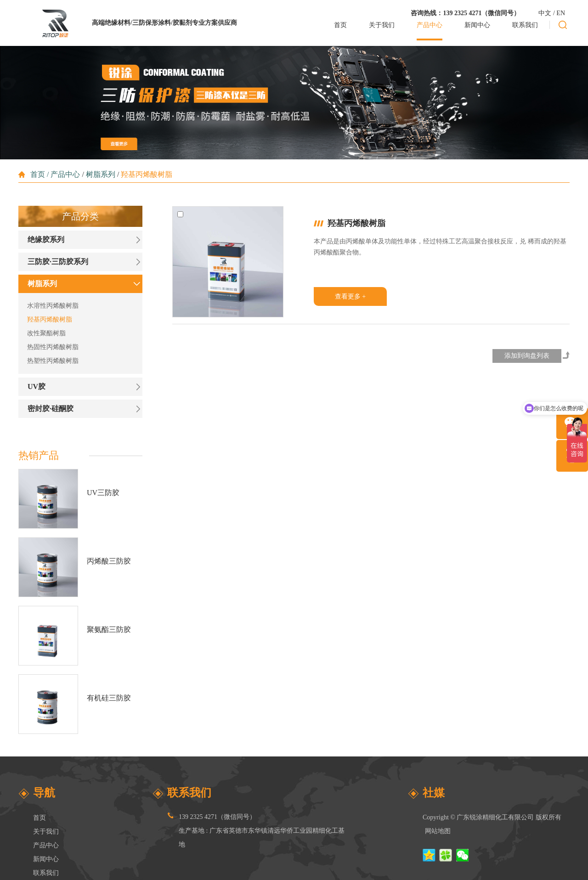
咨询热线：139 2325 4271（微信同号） (465, 13)
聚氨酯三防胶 (109, 629)
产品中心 (65, 174)
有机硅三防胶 (109, 698)
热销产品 (39, 455)
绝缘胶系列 (46, 240)
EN (561, 13)
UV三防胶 (103, 493)
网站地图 (438, 831)
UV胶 (37, 386)
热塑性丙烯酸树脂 (53, 361)
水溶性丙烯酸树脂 (53, 306)
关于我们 (46, 832)
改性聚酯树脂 (46, 333)
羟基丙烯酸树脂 (147, 174)
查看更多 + (350, 296)
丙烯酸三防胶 (109, 561)
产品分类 (80, 216)
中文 (545, 13)
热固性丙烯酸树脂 (53, 347)
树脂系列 (101, 174)
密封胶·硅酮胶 (51, 409)
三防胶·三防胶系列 (58, 262)
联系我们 (46, 873)
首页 (39, 174)
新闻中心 (46, 859)
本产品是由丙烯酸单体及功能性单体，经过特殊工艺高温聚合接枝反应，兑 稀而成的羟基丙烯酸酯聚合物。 (440, 247)
